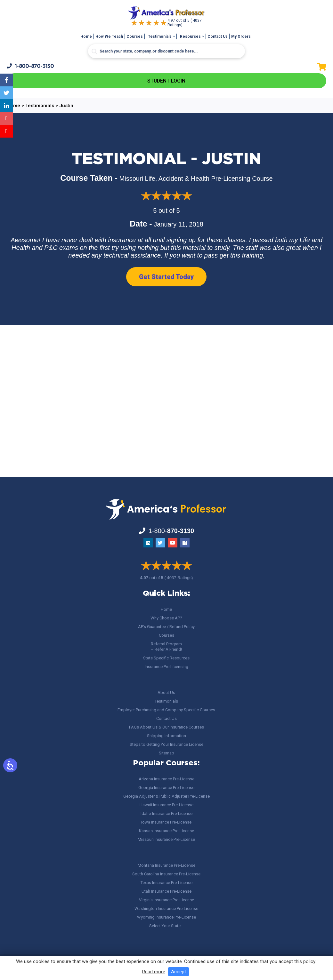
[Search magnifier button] (94, 52)
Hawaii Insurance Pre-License (166, 805)
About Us (166, 693)
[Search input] (166, 51)
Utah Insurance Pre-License (166, 891)
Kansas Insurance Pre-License (166, 831)
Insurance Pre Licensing (166, 667)
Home (86, 36)
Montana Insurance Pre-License (166, 865)
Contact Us (218, 36)
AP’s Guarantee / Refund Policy (166, 627)
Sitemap (166, 753)
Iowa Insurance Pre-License (166, 822)
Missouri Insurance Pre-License (166, 839)
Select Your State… (166, 926)
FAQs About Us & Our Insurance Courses (166, 727)
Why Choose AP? (166, 618)
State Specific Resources (166, 658)
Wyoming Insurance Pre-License (166, 917)
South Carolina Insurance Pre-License (166, 874)
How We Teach (109, 36)
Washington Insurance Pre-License (166, 908)
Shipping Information (166, 736)
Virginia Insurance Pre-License (166, 900)
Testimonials (160, 36)
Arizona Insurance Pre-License (166, 779)
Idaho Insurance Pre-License (166, 813)
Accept (179, 972)
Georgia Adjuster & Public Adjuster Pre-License (166, 796)
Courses (135, 36)
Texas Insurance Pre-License (166, 883)
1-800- (30, 66)
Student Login (166, 81)
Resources (190, 36)
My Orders (241, 36)
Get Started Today (166, 277)
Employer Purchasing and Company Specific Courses (166, 710)
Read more (154, 972)
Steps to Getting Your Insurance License (166, 744)
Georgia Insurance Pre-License (166, 788)
